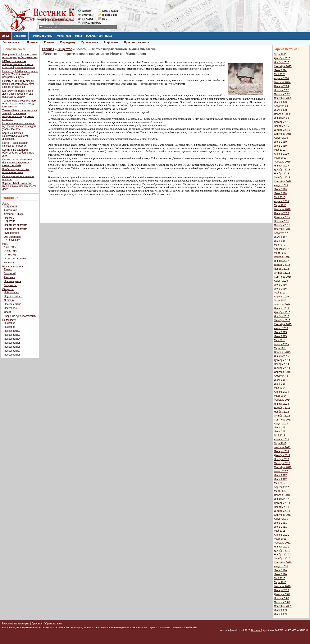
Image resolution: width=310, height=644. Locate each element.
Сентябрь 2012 (283, 467)
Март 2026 (280, 55)
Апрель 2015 (281, 344)
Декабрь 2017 (282, 217)
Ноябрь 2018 (282, 174)
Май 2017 (280, 245)
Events (8, 269)
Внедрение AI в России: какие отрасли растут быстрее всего (20, 56)
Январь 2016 (281, 309)
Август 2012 (281, 471)
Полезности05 (12, 343)
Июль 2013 (280, 428)
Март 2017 (280, 253)
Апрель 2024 (281, 78)
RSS (105, 19)
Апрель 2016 (281, 297)
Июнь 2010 (280, 574)
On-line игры (11, 255)
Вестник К (257, 630)
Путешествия (90, 42)
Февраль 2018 (282, 209)
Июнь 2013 (280, 432)
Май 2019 (280, 150)
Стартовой (88, 15)
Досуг (6, 36)
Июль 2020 (280, 110)
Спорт (8, 312)
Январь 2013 (281, 451)
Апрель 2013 (281, 439)
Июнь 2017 (280, 241)
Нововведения (12, 281)
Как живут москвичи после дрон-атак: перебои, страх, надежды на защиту (18, 94)
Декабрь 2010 (282, 551)
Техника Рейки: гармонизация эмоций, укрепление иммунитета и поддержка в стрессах (20, 115)
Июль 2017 (280, 237)
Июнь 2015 (280, 336)
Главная (87, 11)
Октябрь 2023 (282, 94)
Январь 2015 (281, 356)
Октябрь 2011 (282, 511)
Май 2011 (280, 531)
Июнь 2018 (280, 193)
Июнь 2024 (280, 70)
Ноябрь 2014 (282, 364)
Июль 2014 (280, 380)
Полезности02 (12, 331)
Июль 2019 (280, 142)
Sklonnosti (10, 273)
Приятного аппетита (137, 42)
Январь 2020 (281, 118)
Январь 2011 (281, 547)
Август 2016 (281, 281)
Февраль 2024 (282, 82)
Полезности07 (12, 351)
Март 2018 (280, 205)
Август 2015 (281, 328)
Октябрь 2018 (282, 178)
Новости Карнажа (13, 267)
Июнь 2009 (280, 614)
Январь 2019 (281, 166)
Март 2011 (280, 539)
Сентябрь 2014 (283, 372)
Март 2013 (280, 443)
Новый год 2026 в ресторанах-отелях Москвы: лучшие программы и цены (20, 74)
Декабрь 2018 (282, 170)
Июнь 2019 (280, 146)
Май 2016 (280, 293)
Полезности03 (12, 335)
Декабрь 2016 (282, 265)
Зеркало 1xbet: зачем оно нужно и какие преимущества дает (19, 186)
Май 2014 (280, 388)
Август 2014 (281, 376)
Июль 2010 (280, 570)
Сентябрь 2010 (283, 563)
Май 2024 (280, 74)
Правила (37, 624)
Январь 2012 (281, 499)
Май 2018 (280, 197)
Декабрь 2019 (282, 122)
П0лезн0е (10, 323)
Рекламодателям (90, 23)
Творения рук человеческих (20, 316)
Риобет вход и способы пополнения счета (16, 171)
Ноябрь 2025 (282, 62)
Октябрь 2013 (282, 416)
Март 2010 (280, 582)
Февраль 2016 (282, 305)
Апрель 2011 (281, 535)
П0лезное (10, 327)
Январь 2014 (281, 404)
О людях (9, 300)
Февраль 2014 (282, 400)
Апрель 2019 (281, 154)
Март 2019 (280, 158)
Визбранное (110, 15)
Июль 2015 (280, 332)
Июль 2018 (280, 189)
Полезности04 (12, 339)
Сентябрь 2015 (283, 324)
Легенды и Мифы (42, 36)
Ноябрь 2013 (282, 412)
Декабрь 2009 (282, 594)
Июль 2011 (280, 523)
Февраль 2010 (282, 586)
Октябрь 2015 (282, 320)
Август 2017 (281, 233)
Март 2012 (280, 491)
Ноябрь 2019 (282, 126)
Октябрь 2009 (282, 602)
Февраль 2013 (282, 447)
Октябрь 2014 (282, 368)
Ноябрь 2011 (282, 507)
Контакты (87, 19)
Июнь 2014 (280, 384)
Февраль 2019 (282, 162)
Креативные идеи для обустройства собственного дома (18, 153)
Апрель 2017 (281, 249)
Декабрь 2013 (282, 408)
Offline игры (11, 251)
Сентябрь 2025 (283, 66)
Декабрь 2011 (282, 503)
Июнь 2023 (280, 102)
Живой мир (64, 36)
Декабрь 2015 (282, 312)
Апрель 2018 (281, 201)
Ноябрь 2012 (282, 459)
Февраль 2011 (282, 543)
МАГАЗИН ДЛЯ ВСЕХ (99, 36)
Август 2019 (281, 138)
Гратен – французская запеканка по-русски (15, 144)
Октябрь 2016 (282, 273)
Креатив (49, 42)
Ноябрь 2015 (282, 316)
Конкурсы (10, 263)
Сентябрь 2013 (283, 420)
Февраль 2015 (282, 352)
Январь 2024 (281, 86)
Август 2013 (281, 424)
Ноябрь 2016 (282, 269)
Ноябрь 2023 (282, 90)
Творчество (11, 285)
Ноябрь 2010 (282, 555)
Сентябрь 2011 (283, 515)
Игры (79, 36)
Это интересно (12, 42)
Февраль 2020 (282, 114)
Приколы (33, 42)
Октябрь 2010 (282, 559)
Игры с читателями (15, 259)
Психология (11, 308)
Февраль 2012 (282, 495)
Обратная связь (53, 624)
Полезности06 (12, 347)
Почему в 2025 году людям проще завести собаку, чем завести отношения (18, 84)
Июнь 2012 (280, 479)
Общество (20, 36)
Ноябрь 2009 (282, 598)
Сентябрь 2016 (283, 277)
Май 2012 (280, 483)
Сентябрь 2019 (283, 134)
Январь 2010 (281, 590)
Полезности (9, 320)
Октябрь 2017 (282, 225)
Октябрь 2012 (282, 463)
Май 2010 (280, 578)
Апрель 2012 (281, 487)
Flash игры (10, 247)
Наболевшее (12, 292)
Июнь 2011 (280, 527)
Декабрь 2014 (282, 360)
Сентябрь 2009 (283, 606)
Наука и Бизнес (13, 296)
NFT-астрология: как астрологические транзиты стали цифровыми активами (19, 64)
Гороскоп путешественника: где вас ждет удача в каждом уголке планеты (19, 126)
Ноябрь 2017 (282, 221)
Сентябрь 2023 (283, 98)
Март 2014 (280, 396)
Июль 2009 (280, 610)
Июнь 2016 (280, 289)
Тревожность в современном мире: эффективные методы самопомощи (19, 104)
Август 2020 (281, 106)
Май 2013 (280, 436)
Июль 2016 (280, 285)
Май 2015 (280, 340)
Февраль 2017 (282, 257)
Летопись (9, 277)
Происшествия (13, 304)
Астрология (111, 42)
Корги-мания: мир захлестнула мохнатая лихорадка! (15, 136)
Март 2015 (280, 348)
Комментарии (110, 11)
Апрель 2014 (281, 392)
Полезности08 (12, 355)
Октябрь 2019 (282, 130)
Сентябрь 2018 (283, 182)
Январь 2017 (281, 261)
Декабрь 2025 (282, 58)
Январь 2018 (281, 213)
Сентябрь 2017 (283, 229)
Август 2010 (281, 567)
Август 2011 (281, 519)
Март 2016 (280, 301)
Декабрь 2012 (282, 455)
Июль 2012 (280, 475)
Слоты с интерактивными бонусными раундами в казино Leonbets (17, 163)
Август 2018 (281, 185)
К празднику (68, 42)
